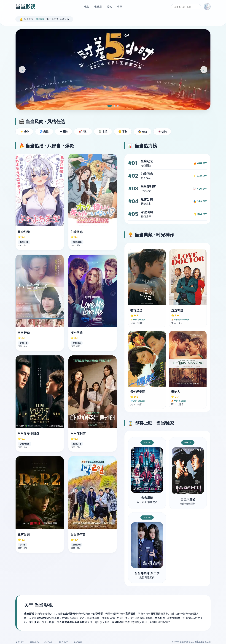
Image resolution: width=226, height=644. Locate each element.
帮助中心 (34, 642)
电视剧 (98, 7)
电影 (87, 7)
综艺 (109, 7)
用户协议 (63, 642)
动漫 (119, 7)
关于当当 (20, 642)
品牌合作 (49, 642)
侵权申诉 (78, 642)
